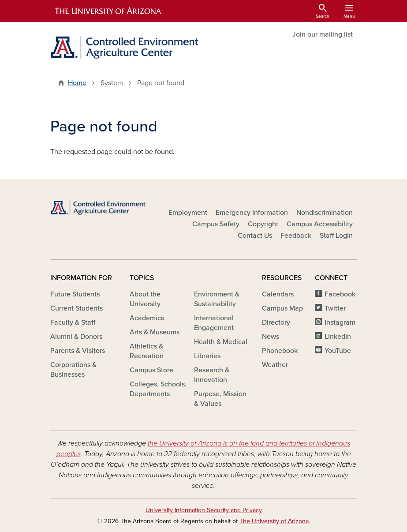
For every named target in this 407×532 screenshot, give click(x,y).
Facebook (340, 294)
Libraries (207, 356)
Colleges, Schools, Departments (158, 389)
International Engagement (214, 323)
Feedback (296, 236)
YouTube (338, 351)
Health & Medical (221, 342)
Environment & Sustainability (217, 299)
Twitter (335, 308)
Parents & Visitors (78, 351)
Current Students (77, 308)
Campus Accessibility (320, 224)
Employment (188, 213)
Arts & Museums (155, 332)
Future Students (75, 294)
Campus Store (151, 370)
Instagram (340, 322)
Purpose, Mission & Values (220, 399)
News (271, 337)
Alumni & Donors (76, 337)
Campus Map (282, 308)
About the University (145, 299)
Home (77, 83)
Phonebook (280, 351)
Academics (147, 318)
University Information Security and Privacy (204, 510)
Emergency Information (252, 213)
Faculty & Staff (73, 322)
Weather (275, 365)
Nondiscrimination (325, 213)
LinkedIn (338, 337)
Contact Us (255, 236)
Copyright (263, 224)
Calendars (278, 294)
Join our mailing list (323, 34)
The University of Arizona (274, 521)
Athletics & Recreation (147, 351)
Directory (276, 322)
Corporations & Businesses (73, 370)
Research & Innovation (212, 375)
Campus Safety (216, 224)
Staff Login (336, 236)
